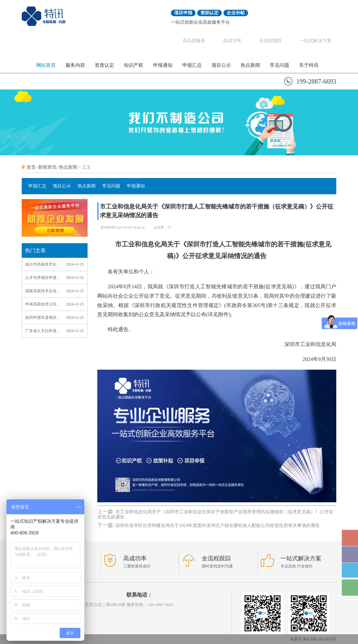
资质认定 (104, 65)
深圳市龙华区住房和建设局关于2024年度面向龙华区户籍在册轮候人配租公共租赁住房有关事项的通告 (218, 525)
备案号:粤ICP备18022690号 (313, 639)
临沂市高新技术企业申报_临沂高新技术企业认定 (43, 264)
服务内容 (75, 65)
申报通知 (163, 65)
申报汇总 (192, 65)
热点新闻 (250, 65)
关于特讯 (309, 65)
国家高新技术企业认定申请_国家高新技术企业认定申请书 (43, 291)
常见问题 (280, 65)
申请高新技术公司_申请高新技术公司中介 (43, 304)
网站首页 (46, 65)
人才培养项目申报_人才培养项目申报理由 (43, 278)
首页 (31, 167)
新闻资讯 (47, 167)
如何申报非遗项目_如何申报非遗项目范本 (43, 317)
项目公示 (221, 65)
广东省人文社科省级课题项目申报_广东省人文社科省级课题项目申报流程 (43, 331)
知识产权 (134, 65)
